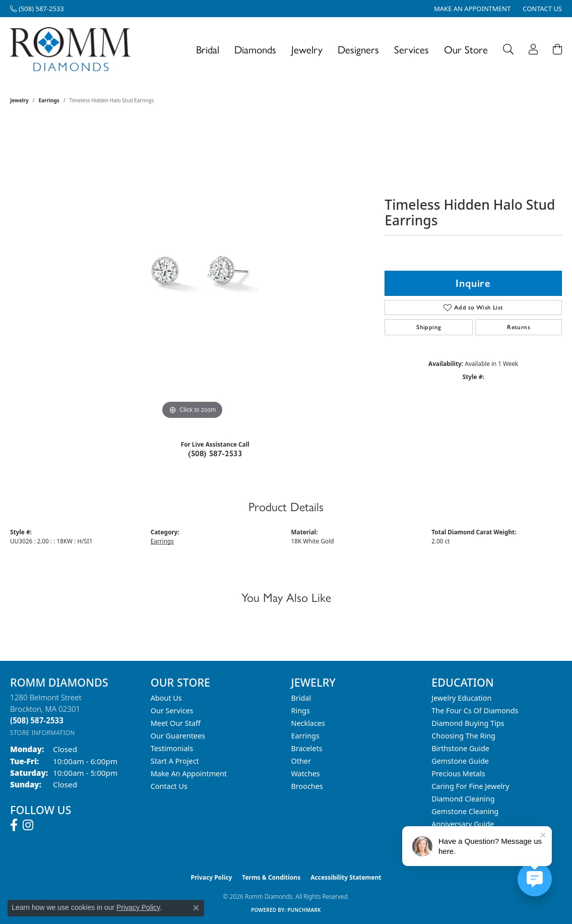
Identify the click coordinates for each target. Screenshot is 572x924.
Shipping (429, 327)
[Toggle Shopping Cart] (557, 49)
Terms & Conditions (271, 877)
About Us (166, 698)
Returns (519, 327)
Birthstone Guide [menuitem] (460, 748)
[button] (508, 49)
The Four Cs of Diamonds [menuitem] (475, 711)
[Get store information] (43, 733)
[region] (193, 271)
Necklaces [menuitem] (308, 723)
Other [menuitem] (301, 761)
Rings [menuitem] (301, 711)
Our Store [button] (466, 49)
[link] (37, 9)
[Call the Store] (37, 720)
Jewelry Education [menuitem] (461, 698)
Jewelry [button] (307, 49)
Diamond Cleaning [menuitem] (463, 799)
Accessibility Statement (346, 877)
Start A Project (175, 761)
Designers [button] (358, 49)
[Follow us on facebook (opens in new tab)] (14, 825)
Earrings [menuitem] (305, 736)
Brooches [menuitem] (307, 786)
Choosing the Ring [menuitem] (463, 736)
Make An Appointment (189, 774)
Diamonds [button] (255, 49)
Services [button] (411, 49)
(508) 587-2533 (215, 453)
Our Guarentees (178, 736)
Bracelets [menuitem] (307, 748)
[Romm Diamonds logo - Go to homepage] (73, 49)
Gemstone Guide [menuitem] (460, 761)
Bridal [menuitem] (301, 698)
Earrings (49, 100)
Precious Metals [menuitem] (458, 774)
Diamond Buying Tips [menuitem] (468, 723)
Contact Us (169, 786)
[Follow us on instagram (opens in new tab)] (28, 825)
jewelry (19, 100)
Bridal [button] (208, 49)
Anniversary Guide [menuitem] (463, 824)
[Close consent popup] (196, 908)
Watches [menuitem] (306, 774)
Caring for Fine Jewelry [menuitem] (470, 786)
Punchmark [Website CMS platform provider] (304, 910)
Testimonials (172, 748)
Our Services (172, 711)
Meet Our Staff (176, 723)
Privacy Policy (212, 877)
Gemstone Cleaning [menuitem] (465, 811)
